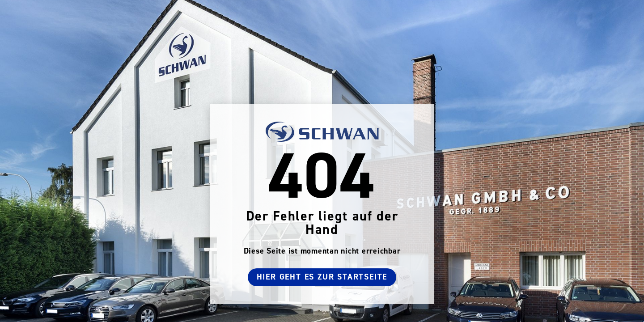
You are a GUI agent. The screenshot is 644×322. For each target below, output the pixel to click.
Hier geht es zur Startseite (322, 277)
